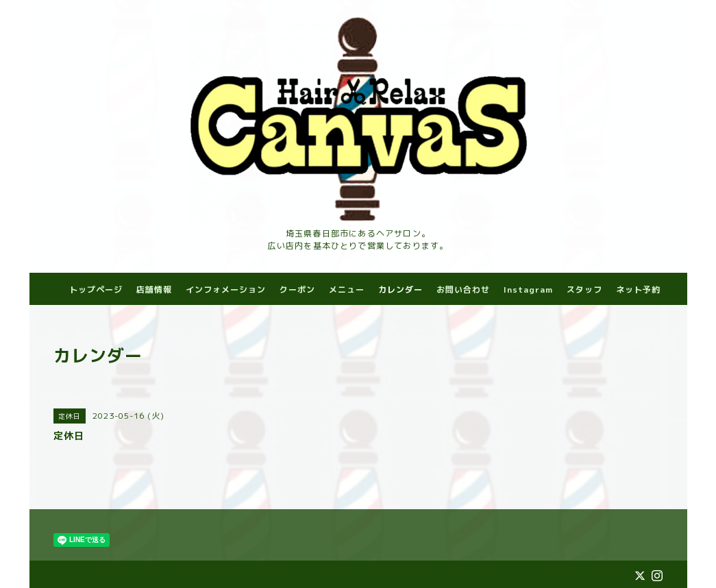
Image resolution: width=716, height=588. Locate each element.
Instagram (528, 290)
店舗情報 (154, 290)
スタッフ (584, 290)
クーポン (297, 290)
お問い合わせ (463, 290)
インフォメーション (226, 290)
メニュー (347, 290)
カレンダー (400, 290)
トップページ (96, 290)
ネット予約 (638, 290)
